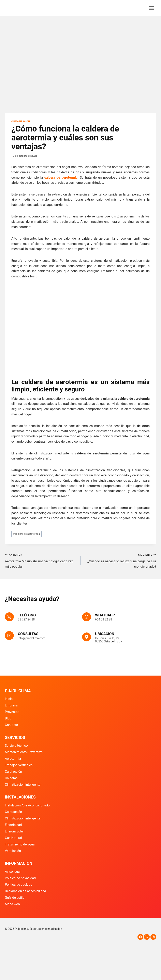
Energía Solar (14, 831)
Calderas (11, 778)
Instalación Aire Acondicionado (27, 805)
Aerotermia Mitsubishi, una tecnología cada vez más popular (41, 560)
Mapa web (12, 904)
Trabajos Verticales (19, 765)
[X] (147, 937)
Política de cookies (18, 885)
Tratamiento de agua (20, 844)
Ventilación (13, 851)
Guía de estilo (15, 898)
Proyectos (12, 712)
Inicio (9, 699)
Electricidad (13, 825)
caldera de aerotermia (27, 534)
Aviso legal (13, 872)
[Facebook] (140, 937)
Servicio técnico (16, 746)
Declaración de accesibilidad (25, 891)
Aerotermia (13, 759)
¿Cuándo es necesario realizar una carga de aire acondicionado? (120, 560)
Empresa (11, 705)
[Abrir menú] (151, 8)
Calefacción (13, 772)
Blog (8, 718)
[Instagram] (153, 937)
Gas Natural (13, 838)
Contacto (11, 725)
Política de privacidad (20, 878)
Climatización (21, 121)
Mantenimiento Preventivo (24, 752)
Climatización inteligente (23, 785)
